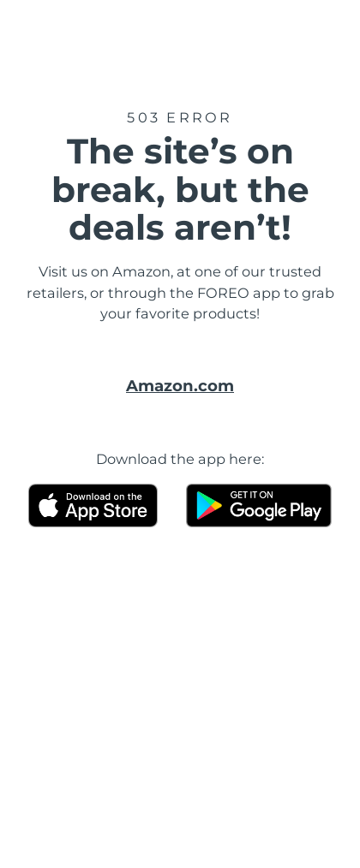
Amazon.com (180, 386)
